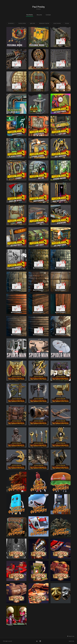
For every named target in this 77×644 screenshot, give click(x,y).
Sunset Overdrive (57, 23)
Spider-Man (32, 23)
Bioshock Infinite (22, 23)
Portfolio (30, 15)
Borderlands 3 (11, 23)
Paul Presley (38, 7)
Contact (48, 15)
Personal (67, 23)
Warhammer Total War (44, 23)
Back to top (71, 641)
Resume (39, 15)
